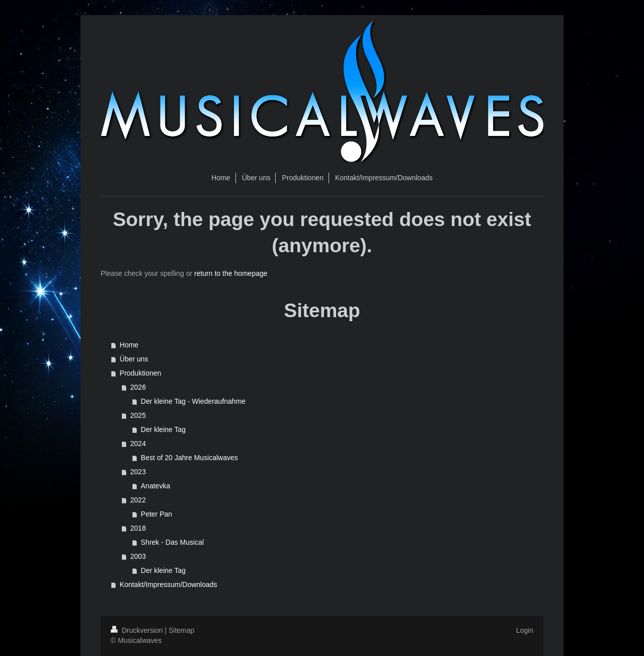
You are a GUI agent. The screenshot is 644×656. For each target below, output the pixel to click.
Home (129, 345)
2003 (138, 556)
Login (525, 630)
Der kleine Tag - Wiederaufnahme (193, 401)
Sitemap (181, 630)
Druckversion (138, 630)
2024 (138, 444)
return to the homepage (231, 273)
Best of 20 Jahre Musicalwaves (189, 458)
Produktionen (141, 373)
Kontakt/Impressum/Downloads (169, 585)
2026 (138, 387)
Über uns (134, 359)
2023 (138, 472)
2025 (138, 415)
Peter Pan (156, 514)
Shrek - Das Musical (172, 542)
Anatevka (155, 486)
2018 (138, 528)
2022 (138, 500)
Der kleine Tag (163, 429)
